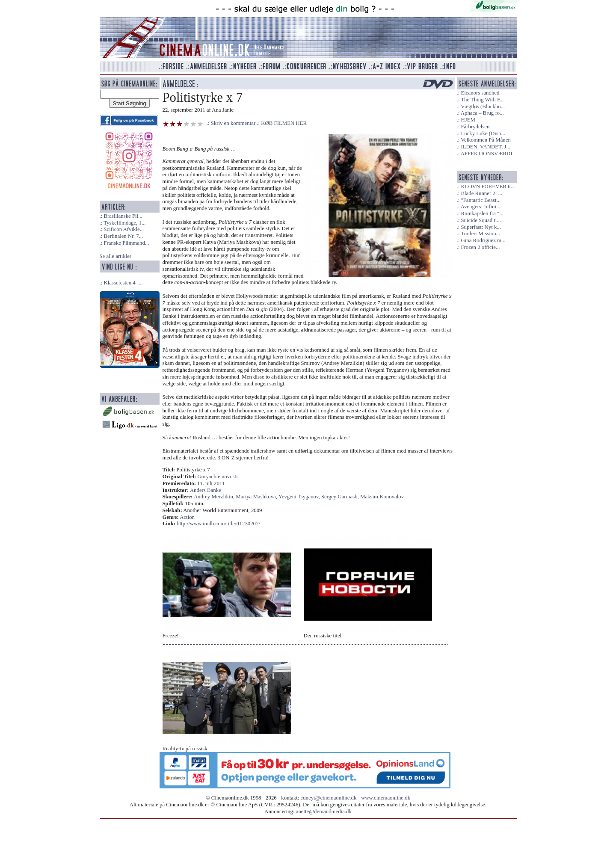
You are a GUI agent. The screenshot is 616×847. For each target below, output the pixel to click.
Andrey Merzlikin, (215, 497)
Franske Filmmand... (126, 243)
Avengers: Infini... (481, 207)
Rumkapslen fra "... (482, 213)
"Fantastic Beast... (481, 200)
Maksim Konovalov (382, 497)
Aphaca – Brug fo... (482, 113)
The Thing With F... (482, 100)
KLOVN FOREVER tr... (488, 187)
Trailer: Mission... (480, 234)
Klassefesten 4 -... (123, 283)
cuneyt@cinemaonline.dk (329, 798)
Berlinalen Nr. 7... (123, 236)
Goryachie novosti (218, 477)
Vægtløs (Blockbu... (483, 107)
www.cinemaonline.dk (386, 798)
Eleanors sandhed (480, 93)
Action (187, 517)
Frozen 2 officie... (480, 247)
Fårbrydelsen (475, 127)
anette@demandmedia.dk (324, 811)
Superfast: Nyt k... (481, 227)
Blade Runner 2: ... (481, 193)
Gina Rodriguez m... (483, 240)
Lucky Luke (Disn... (483, 133)
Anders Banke (206, 490)
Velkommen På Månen (486, 140)
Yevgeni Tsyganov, (300, 497)
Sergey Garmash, (341, 497)
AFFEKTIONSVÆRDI (487, 154)
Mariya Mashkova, (257, 497)
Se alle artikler (116, 256)
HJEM (468, 120)
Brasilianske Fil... (123, 216)
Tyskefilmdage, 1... (124, 223)
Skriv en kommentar (233, 123)
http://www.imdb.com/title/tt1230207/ (218, 524)
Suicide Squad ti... (481, 220)
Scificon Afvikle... (124, 229)
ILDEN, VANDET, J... (486, 147)
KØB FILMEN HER (284, 123)
